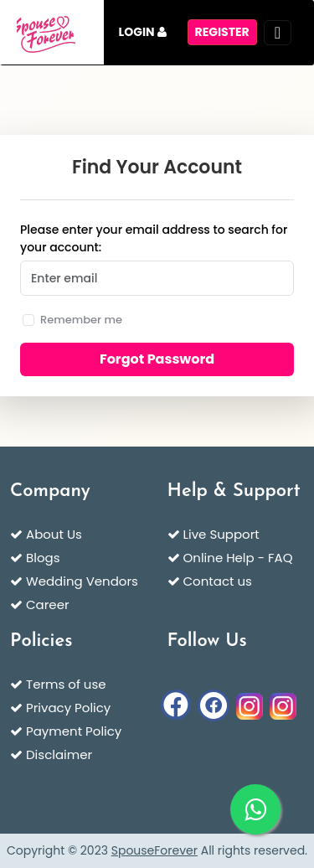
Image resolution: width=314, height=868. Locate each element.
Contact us (218, 581)
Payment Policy (74, 731)
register (222, 32)
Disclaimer (59, 754)
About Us (54, 534)
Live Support (221, 534)
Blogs (43, 558)
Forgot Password (157, 359)
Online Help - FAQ (238, 558)
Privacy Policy (68, 708)
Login (143, 32)
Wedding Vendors (82, 581)
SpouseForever (154, 850)
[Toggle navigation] (278, 33)
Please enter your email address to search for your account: (154, 238)
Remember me (81, 320)
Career (48, 604)
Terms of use (66, 684)
